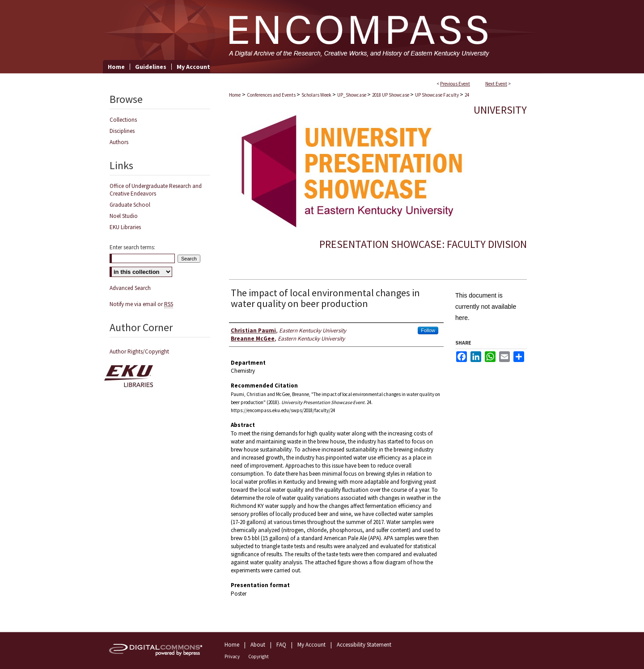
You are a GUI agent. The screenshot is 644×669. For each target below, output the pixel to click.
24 (467, 95)
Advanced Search (130, 288)
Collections (123, 120)
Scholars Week (317, 95)
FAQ (281, 645)
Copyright (258, 656)
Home (235, 95)
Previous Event (455, 84)
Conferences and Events (272, 95)
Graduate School (130, 205)
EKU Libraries (125, 227)
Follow (428, 330)
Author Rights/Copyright (139, 352)
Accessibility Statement (364, 645)
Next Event (496, 84)
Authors (119, 142)
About (258, 645)
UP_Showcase (352, 95)
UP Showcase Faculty (437, 95)
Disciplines (122, 131)
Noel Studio (124, 216)
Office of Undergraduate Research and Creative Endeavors (156, 190)
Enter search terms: (132, 247)
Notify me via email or (141, 304)
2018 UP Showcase (391, 95)
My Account (311, 645)
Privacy (232, 656)
